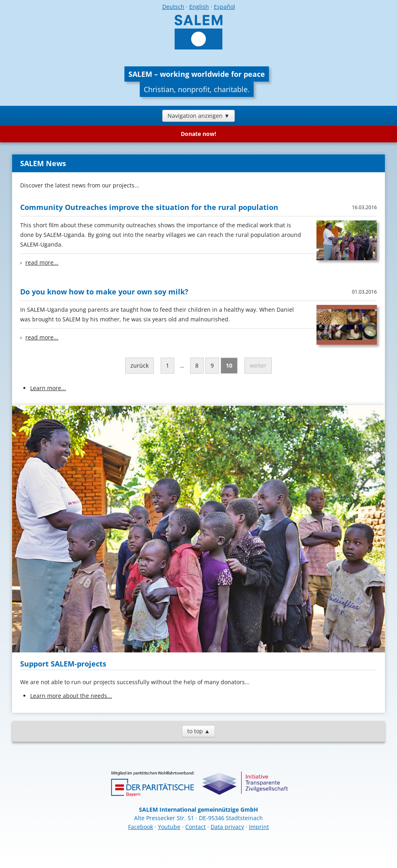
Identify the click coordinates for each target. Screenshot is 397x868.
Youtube (169, 827)
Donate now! (198, 134)
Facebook (141, 827)
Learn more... (48, 388)
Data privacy (227, 827)
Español (224, 7)
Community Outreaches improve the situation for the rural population (149, 207)
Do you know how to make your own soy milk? (104, 292)
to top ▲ (199, 731)
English (199, 7)
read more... (42, 262)
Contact (195, 827)
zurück (140, 365)
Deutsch (173, 7)
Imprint (259, 827)
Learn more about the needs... (71, 696)
